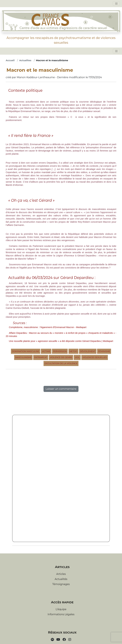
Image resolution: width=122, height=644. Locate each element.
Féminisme (104, 351)
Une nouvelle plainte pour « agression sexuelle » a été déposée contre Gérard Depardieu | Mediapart (61, 341)
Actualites (25, 60)
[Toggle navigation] (116, 4)
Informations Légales (61, 614)
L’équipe (61, 609)
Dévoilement (88, 351)
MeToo (73, 351)
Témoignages (61, 584)
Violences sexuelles (95, 357)
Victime (46, 351)
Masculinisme (23, 357)
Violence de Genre (61, 357)
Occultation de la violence (61, 363)
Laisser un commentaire (61, 389)
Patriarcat (41, 357)
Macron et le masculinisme (52, 60)
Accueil (10, 60)
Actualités (61, 579)
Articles (61, 574)
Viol (77, 357)
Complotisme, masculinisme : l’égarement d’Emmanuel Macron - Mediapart (48, 327)
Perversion (60, 351)
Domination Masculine (25, 351)
